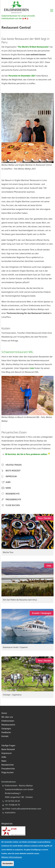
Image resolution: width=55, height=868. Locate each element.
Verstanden (8, 863)
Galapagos (6, 729)
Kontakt (5, 736)
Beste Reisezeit (11, 471)
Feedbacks (6, 732)
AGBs (6, 482)
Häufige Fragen (11, 465)
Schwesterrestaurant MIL (17, 352)
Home (4, 713)
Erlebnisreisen (8, 721)
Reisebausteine (8, 725)
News (6, 488)
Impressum (9, 476)
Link (32, 368)
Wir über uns (7, 717)
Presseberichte (11, 499)
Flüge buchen (11, 505)
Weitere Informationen (12, 857)
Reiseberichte (10, 494)
